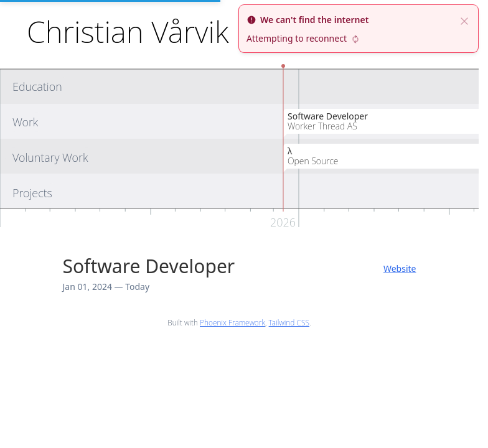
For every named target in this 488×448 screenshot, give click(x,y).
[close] (464, 20)
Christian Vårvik (128, 31)
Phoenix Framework (232, 323)
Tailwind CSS (289, 323)
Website (400, 268)
